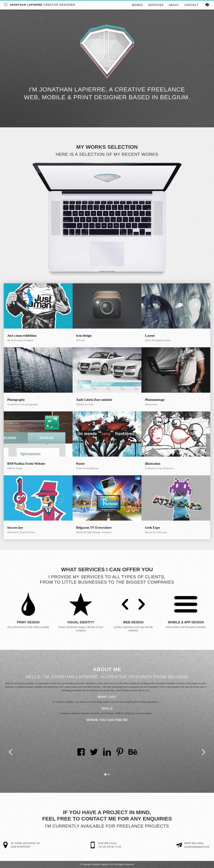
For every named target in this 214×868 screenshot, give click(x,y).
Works (137, 5)
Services (156, 5)
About (174, 5)
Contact (192, 5)
